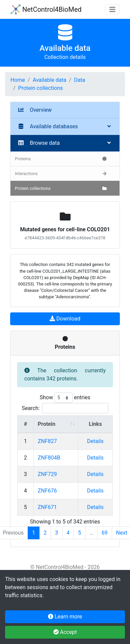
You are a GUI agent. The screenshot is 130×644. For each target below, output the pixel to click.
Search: (65, 408)
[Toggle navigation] (112, 10)
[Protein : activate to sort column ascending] (56, 424)
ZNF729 (47, 474)
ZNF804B (49, 458)
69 (105, 533)
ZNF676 (47, 491)
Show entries (65, 398)
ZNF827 (47, 441)
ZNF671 (47, 507)
